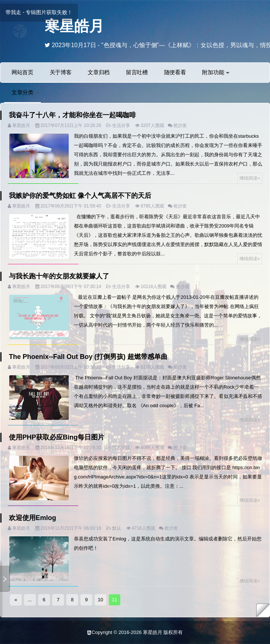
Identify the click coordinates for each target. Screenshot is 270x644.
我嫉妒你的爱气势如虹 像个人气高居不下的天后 (80, 196)
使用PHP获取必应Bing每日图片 (57, 437)
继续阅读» (250, 178)
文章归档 (99, 72)
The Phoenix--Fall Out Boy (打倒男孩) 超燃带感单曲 (88, 357)
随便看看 (175, 72)
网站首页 (22, 72)
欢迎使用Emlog (32, 518)
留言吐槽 (137, 72)
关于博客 (61, 72)
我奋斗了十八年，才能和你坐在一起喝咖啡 (72, 115)
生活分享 (121, 125)
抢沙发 (180, 125)
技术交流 (121, 448)
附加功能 (216, 72)
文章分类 (25, 92)
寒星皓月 (74, 26)
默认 (117, 528)
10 (100, 600)
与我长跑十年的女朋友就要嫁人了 (59, 276)
